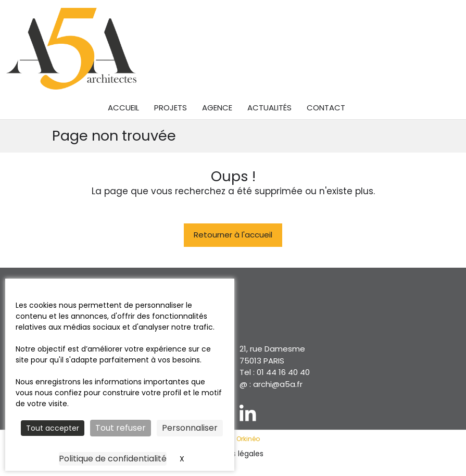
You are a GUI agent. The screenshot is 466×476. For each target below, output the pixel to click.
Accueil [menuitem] (123, 108)
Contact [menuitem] (326, 108)
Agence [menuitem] (217, 108)
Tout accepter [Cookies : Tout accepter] (53, 428)
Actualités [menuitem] (269, 108)
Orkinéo (248, 439)
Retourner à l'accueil (233, 235)
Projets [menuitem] (171, 108)
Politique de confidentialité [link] (113, 459)
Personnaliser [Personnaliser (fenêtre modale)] (190, 428)
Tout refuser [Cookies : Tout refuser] (121, 428)
